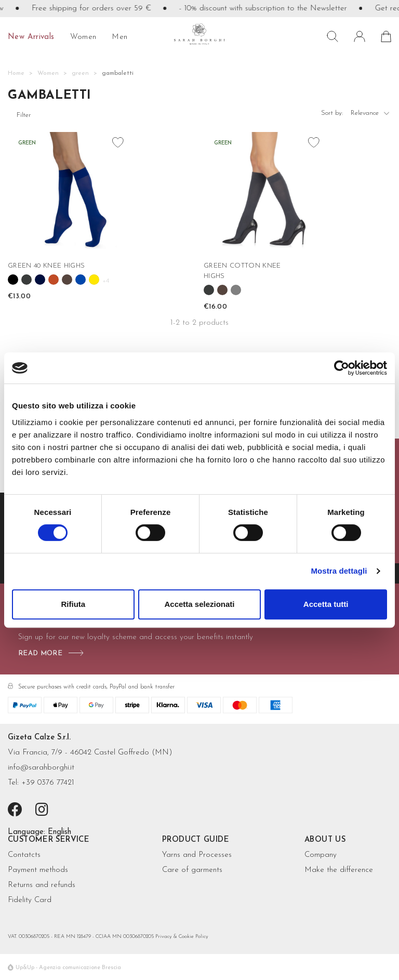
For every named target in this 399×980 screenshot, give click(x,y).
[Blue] (40, 280)
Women (83, 37)
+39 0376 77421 (48, 783)
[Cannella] (54, 280)
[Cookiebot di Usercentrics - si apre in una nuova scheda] (342, 368)
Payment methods (38, 870)
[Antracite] (26, 280)
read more (40, 653)
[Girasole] (94, 280)
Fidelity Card (30, 900)
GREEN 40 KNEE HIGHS (46, 266)
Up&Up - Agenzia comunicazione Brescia (68, 968)
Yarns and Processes (197, 855)
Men (119, 37)
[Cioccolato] (67, 280)
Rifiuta (73, 604)
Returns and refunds (42, 885)
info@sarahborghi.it (41, 768)
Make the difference (339, 870)
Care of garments (192, 870)
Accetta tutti (326, 604)
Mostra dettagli (339, 571)
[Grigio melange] (236, 290)
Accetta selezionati (199, 604)
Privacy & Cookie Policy (182, 937)
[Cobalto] (81, 280)
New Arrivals (31, 37)
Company (321, 855)
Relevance (371, 115)
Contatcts (24, 855)
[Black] (13, 280)
